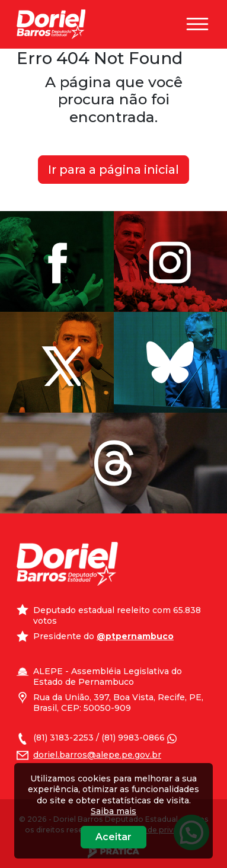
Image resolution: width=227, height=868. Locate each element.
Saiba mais (113, 811)
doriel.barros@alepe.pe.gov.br (97, 755)
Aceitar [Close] (113, 837)
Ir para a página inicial (113, 170)
